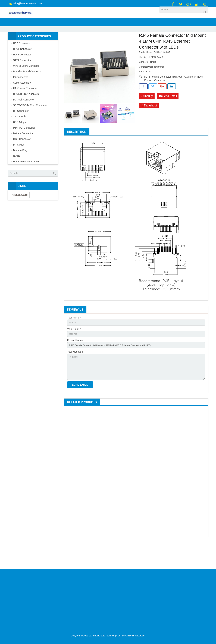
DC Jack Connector (24, 119)
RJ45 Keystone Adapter (26, 181)
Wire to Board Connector (27, 86)
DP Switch (19, 164)
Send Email (168, 116)
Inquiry (147, 116)
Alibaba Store (20, 214)
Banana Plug (20, 170)
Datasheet (149, 126)
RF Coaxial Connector (25, 108)
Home (67, 43)
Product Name (75, 362)
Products (79, 43)
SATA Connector (22, 80)
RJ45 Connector (95, 43)
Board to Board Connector (28, 91)
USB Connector (22, 63)
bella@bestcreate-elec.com (27, 4)
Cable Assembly (22, 102)
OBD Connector (22, 159)
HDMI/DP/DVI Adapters (26, 114)
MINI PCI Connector (24, 147)
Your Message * (76, 374)
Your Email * (74, 349)
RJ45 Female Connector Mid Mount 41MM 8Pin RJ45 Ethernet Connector (174, 97)
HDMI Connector (22, 69)
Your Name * (74, 337)
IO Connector (21, 97)
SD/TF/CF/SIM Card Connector (30, 125)
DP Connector (21, 131)
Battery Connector (23, 153)
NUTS (17, 176)
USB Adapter (20, 142)
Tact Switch (19, 136)
